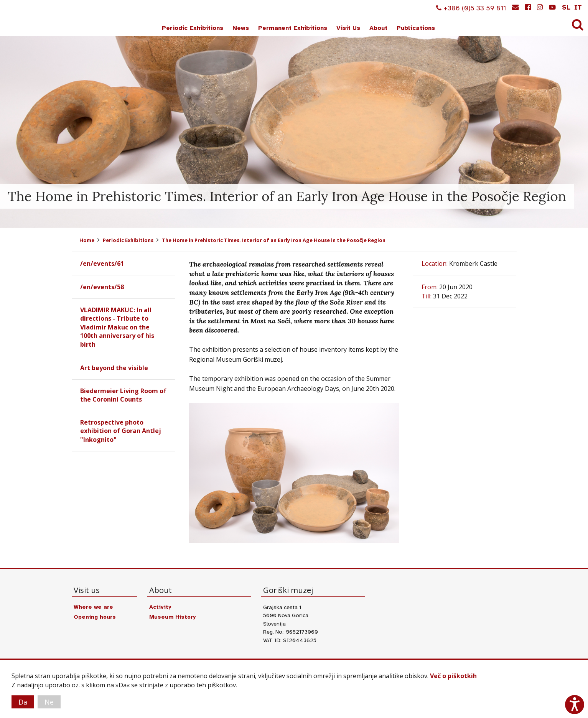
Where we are (93, 607)
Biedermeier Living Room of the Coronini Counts (123, 395)
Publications (416, 28)
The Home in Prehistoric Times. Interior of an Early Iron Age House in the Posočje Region (274, 240)
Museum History (172, 617)
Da (23, 702)
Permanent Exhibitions (293, 28)
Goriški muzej (34, 20)
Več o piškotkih (453, 676)
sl (566, 7)
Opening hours (95, 617)
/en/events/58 (102, 287)
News (241, 28)
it (578, 7)
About (378, 28)
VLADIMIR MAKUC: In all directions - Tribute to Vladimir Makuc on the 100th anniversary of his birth (117, 327)
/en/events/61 (102, 263)
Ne (49, 702)
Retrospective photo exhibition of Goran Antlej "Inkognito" (121, 431)
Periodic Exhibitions (193, 28)
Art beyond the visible (114, 368)
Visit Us (348, 28)
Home (87, 240)
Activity (160, 607)
